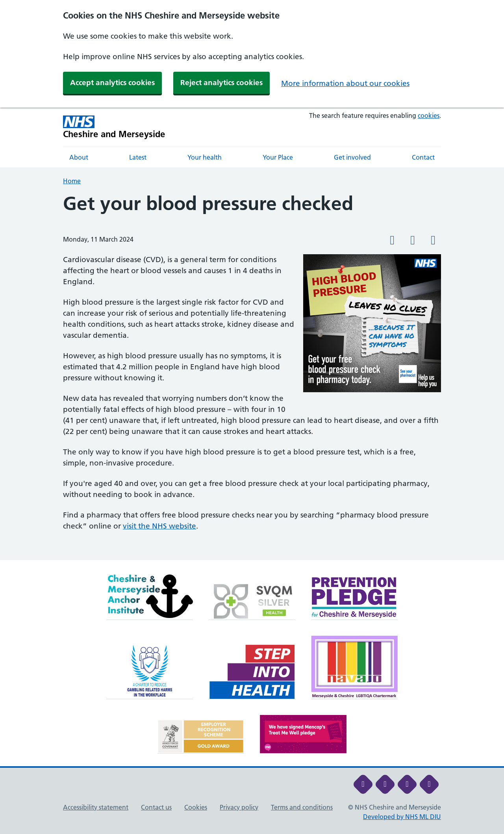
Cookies (196, 807)
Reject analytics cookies (221, 83)
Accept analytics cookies (112, 83)
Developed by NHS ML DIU (402, 817)
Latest (138, 157)
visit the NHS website (159, 526)
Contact (423, 157)
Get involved (352, 157)
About (79, 157)
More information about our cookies (345, 83)
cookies (429, 115)
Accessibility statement (96, 807)
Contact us (156, 807)
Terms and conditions (302, 807)
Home (72, 181)
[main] (252, 376)
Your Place (278, 157)
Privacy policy (239, 807)
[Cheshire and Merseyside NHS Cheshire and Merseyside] (114, 127)
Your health (205, 157)
